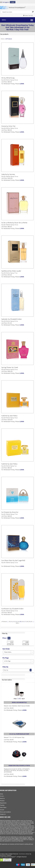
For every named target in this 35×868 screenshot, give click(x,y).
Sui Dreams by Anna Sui (10, 512)
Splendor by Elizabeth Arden (12, 319)
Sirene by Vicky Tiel (8, 126)
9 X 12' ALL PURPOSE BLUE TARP (19, 734)
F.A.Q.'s (2, 796)
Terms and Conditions (5, 812)
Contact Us (3, 814)
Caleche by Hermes (8, 174)
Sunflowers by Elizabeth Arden (12, 609)
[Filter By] (16, 670)
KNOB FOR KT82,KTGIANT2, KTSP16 (19, 766)
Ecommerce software (24, 854)
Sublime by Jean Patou (9, 416)
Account (2, 810)
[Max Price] (26, 642)
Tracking (2, 805)
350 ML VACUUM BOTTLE (19, 702)
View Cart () (28, 15)
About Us (2, 798)
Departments (3, 803)
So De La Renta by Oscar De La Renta (14, 223)
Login (13, 2)
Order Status (3, 808)
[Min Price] (10, 642)
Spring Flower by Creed (10, 367)
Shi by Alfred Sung (8, 78)
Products (2, 801)
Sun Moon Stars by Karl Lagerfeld (13, 560)
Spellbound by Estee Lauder (11, 271)
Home (2, 39)
